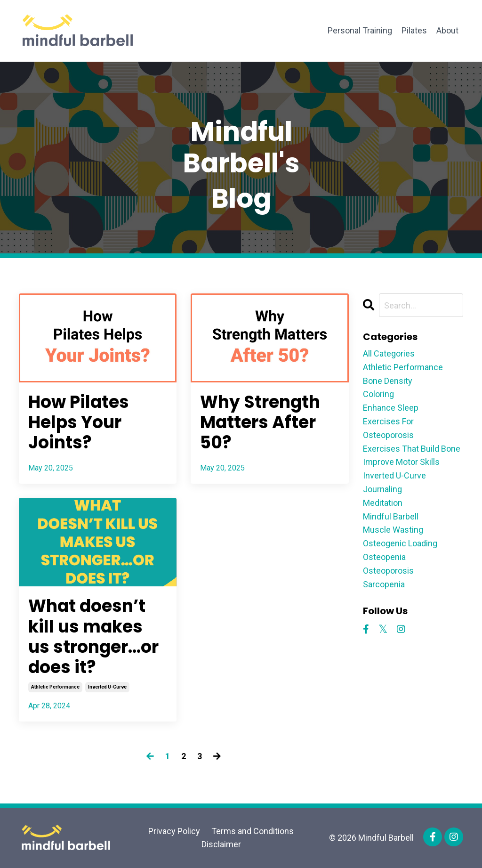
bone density (388, 381)
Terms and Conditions (253, 831)
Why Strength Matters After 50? (260, 422)
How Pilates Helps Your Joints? (79, 422)
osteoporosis (388, 571)
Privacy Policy (174, 831)
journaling (382, 489)
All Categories (389, 353)
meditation (383, 503)
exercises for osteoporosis (388, 428)
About (447, 30)
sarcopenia (384, 584)
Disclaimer (221, 844)
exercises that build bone (412, 449)
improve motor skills (401, 462)
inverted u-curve (107, 687)
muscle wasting (393, 530)
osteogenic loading (400, 543)
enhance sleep (391, 408)
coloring (378, 394)
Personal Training (360, 30)
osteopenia (384, 557)
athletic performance (55, 687)
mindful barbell (391, 516)
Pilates (414, 30)
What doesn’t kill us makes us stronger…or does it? (93, 637)
